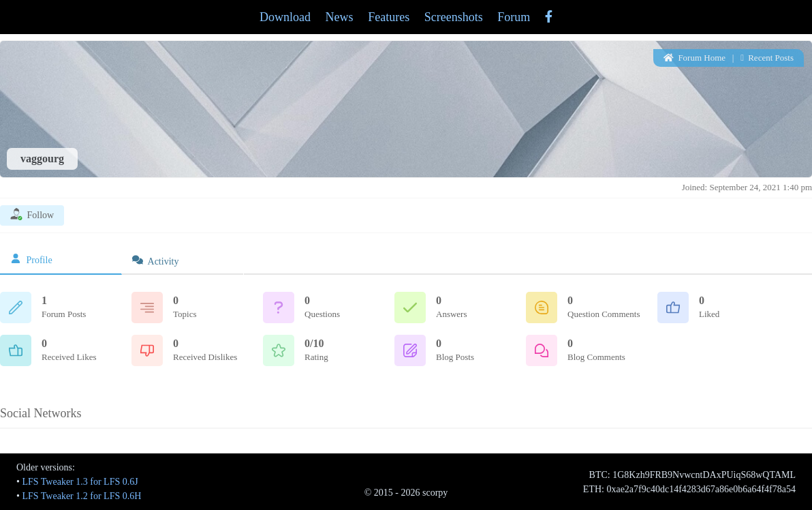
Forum (514, 17)
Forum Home (694, 58)
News (340, 17)
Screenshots (454, 17)
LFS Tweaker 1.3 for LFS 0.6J (80, 482)
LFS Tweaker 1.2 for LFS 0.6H (81, 496)
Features (389, 17)
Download (285, 17)
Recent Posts (767, 58)
